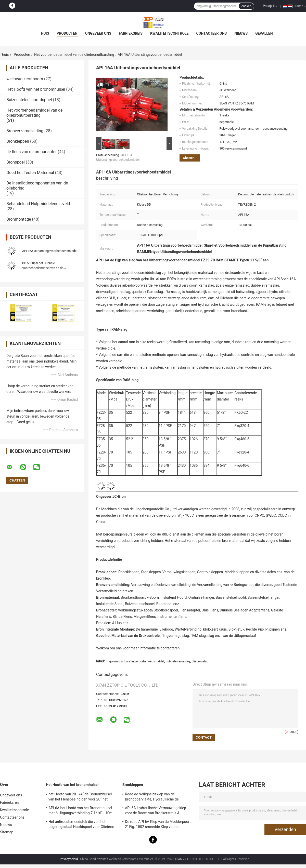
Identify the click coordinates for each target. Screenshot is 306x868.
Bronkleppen (18, 141)
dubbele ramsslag (178, 661)
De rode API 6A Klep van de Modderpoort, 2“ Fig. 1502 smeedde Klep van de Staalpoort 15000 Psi (158, 825)
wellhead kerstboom (25, 79)
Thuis (4, 55)
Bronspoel (16, 162)
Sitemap (7, 832)
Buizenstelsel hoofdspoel (29, 100)
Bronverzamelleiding (25, 131)
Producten (67, 33)
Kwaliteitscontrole (169, 33)
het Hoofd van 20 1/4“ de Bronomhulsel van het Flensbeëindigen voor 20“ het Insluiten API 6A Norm (80, 797)
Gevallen (264, 33)
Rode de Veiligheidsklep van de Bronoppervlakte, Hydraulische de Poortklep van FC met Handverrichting (156, 797)
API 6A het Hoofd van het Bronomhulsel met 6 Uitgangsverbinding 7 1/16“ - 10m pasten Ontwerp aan (80, 811)
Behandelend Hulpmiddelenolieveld (38, 204)
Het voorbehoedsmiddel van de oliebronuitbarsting (74, 55)
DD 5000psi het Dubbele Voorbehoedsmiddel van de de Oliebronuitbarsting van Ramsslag (45, 268)
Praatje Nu (270, 6)
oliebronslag (200, 661)
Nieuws (241, 33)
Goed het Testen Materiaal (30, 173)
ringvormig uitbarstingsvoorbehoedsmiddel (135, 661)
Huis (45, 33)
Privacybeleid (69, 859)
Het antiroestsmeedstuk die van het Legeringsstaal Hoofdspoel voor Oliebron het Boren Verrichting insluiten (81, 825)
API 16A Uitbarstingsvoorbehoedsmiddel (50, 251)
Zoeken (246, 6)
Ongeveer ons (98, 33)
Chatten (189, 158)
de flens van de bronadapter (32, 152)
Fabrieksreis (131, 33)
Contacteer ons (212, 33)
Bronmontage (19, 219)
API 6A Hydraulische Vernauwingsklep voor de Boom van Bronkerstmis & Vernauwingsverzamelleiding (156, 811)
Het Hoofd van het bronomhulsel (36, 89)
